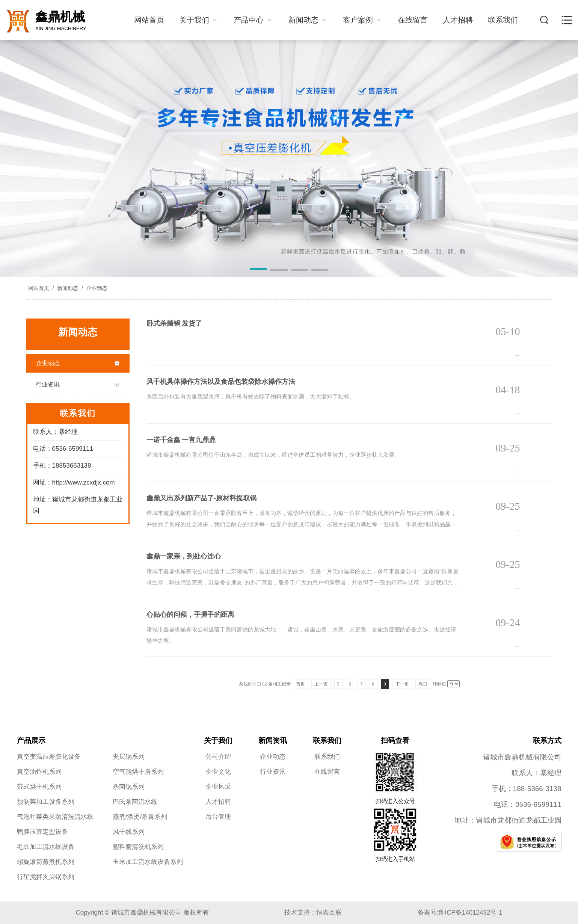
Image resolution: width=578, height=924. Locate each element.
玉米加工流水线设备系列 (148, 862)
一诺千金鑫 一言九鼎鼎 (181, 440)
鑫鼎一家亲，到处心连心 (184, 556)
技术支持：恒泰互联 (313, 913)
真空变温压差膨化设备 (49, 757)
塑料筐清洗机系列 (138, 847)
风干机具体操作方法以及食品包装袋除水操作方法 (221, 382)
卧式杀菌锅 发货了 (174, 323)
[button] (258, 270)
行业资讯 (273, 772)
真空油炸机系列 (39, 772)
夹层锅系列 (129, 757)
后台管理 (218, 817)
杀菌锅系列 (129, 787)
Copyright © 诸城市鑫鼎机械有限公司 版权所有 (142, 913)
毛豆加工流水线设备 (46, 847)
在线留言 (413, 20)
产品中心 (254, 20)
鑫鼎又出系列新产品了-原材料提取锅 (202, 498)
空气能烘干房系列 (138, 772)
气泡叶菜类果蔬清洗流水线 (55, 817)
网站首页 (149, 20)
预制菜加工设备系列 (46, 802)
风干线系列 (129, 832)
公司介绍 (218, 757)
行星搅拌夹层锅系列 (46, 877)
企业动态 (96, 288)
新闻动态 (308, 20)
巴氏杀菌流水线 (135, 802)
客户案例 (363, 20)
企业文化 (218, 772)
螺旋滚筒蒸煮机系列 (46, 862)
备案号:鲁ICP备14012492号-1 (460, 913)
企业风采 (218, 787)
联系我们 (503, 20)
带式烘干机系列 (39, 787)
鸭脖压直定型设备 (42, 832)
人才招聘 (458, 20)
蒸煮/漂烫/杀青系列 (140, 817)
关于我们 (199, 20)
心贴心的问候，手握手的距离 (190, 614)
